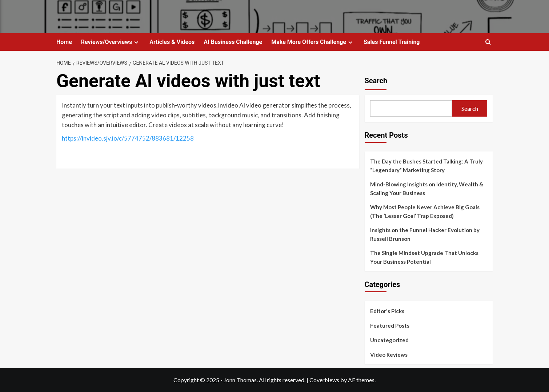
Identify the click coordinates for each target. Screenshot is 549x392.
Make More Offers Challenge (313, 42)
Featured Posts (390, 326)
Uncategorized (389, 340)
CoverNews (324, 380)
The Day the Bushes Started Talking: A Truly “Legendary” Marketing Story (426, 166)
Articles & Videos (172, 42)
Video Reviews (389, 355)
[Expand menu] (136, 42)
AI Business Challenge (233, 42)
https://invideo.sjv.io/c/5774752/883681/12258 (128, 138)
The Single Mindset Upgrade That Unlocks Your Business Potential (424, 257)
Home (64, 42)
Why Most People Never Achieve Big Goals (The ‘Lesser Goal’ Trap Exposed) (425, 211)
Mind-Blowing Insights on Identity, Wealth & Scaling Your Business (427, 189)
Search (376, 81)
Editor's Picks (387, 311)
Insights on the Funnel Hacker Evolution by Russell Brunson (425, 234)
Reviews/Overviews (111, 42)
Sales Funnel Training (392, 42)
